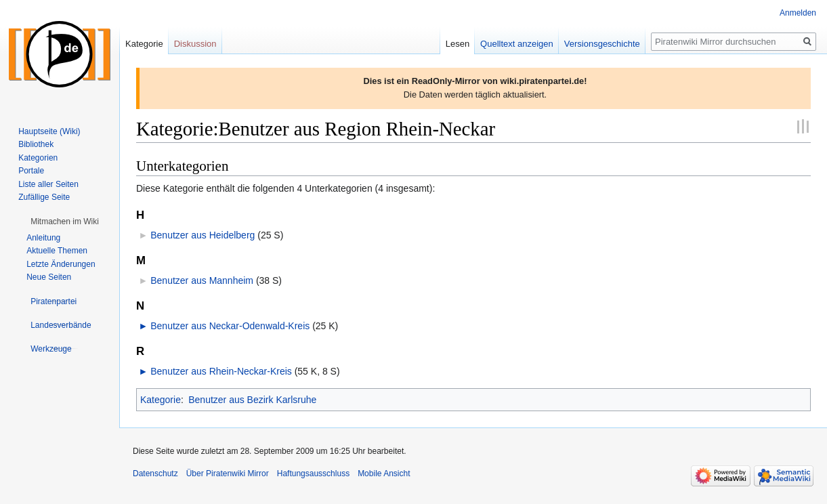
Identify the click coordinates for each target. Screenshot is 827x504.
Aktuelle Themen (57, 251)
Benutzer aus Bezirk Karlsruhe (252, 400)
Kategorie (161, 400)
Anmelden (798, 13)
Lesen (458, 44)
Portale (31, 171)
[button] (65, 222)
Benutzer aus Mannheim (202, 280)
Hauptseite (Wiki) (49, 131)
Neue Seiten (49, 277)
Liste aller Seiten (48, 184)
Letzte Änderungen (61, 264)
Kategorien (38, 158)
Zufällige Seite (44, 197)
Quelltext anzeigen (517, 44)
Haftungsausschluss (313, 474)
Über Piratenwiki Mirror (228, 474)
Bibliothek (36, 144)
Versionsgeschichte (602, 44)
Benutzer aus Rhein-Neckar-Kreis (221, 371)
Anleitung (43, 238)
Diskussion (195, 44)
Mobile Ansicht (384, 474)
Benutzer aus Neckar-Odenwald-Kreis (230, 326)
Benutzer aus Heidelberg (203, 235)
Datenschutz (155, 474)
